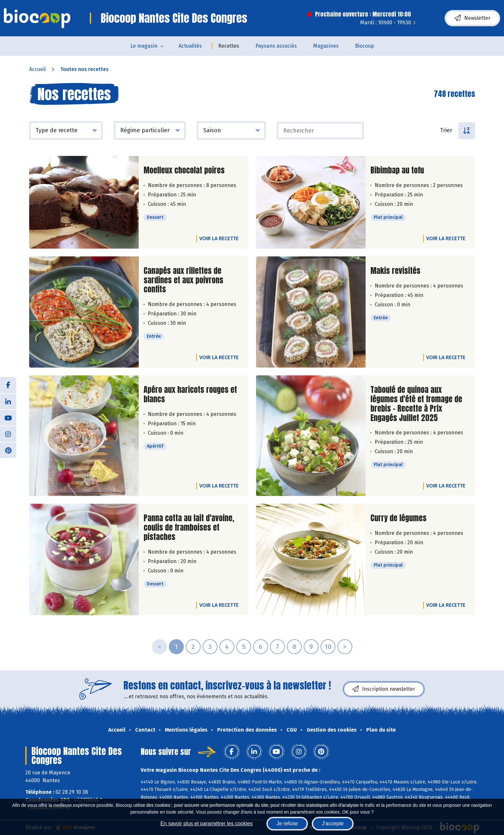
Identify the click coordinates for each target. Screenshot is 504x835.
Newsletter (472, 18)
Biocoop (364, 46)
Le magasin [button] (144, 46)
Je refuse (287, 823)
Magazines (326, 46)
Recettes (229, 46)
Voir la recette (219, 238)
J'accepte (333, 823)
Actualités (190, 46)
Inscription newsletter (384, 689)
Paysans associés (276, 46)
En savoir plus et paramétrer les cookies (207, 823)
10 (328, 647)
